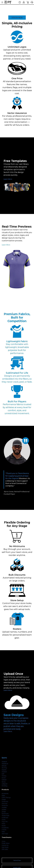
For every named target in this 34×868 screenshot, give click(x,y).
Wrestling (5, 786)
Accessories (5, 793)
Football (4, 772)
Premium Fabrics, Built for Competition (17, 318)
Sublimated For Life (17, 373)
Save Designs (14, 715)
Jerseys (4, 812)
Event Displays (6, 797)
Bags (3, 795)
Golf (3, 774)
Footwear (5, 803)
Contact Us (5, 845)
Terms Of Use (17, 860)
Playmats (5, 822)
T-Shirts (4, 830)
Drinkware (5, 801)
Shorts (4, 826)
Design (4, 799)
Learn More (8, 179)
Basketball (5, 764)
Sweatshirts (5, 828)
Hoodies (4, 807)
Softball (4, 780)
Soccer (4, 778)
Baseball (4, 762)
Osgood (15, 478)
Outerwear (5, 818)
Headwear (5, 805)
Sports (4, 758)
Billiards (4, 766)
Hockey (4, 776)
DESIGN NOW (17, 18)
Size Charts (5, 847)
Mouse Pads (5, 816)
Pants (3, 820)
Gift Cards (5, 849)
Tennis (4, 782)
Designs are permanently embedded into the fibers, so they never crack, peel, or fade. (17, 379)
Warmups (5, 834)
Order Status (6, 843)
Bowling (4, 768)
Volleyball (4, 784)
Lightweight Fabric (17, 341)
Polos (3, 824)
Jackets (4, 810)
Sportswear (5, 814)
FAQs (3, 841)
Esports (4, 770)
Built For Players (17, 401)
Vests (3, 832)
